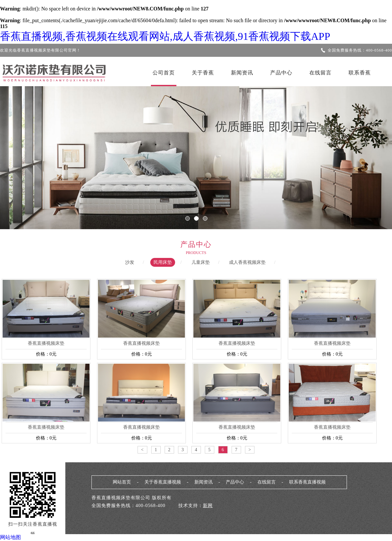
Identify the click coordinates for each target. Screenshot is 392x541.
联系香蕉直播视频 (307, 482)
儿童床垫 (201, 262)
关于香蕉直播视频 (163, 482)
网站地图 (10, 537)
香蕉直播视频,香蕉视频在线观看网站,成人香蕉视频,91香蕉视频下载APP (165, 36)
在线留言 (320, 73)
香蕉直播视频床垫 (46, 343)
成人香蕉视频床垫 (247, 262)
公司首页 (164, 73)
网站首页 (122, 482)
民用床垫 (163, 262)
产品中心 (281, 73)
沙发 (130, 262)
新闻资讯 (242, 73)
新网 (208, 506)
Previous (24, 153)
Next (367, 153)
